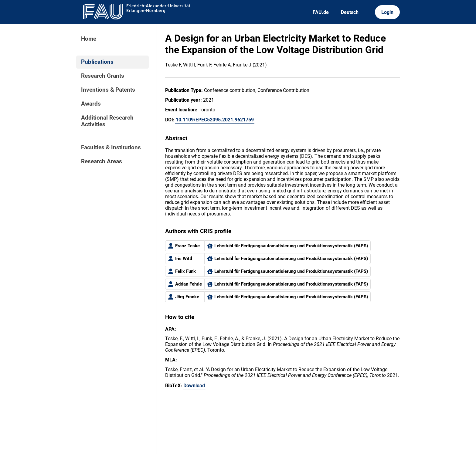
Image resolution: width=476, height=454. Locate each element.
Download (194, 386)
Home (89, 39)
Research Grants (103, 76)
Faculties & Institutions (111, 147)
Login (387, 12)
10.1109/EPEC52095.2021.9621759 (215, 120)
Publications (97, 62)
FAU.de (321, 12)
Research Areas (102, 161)
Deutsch (350, 12)
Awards (91, 104)
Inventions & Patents (108, 90)
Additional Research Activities (107, 121)
